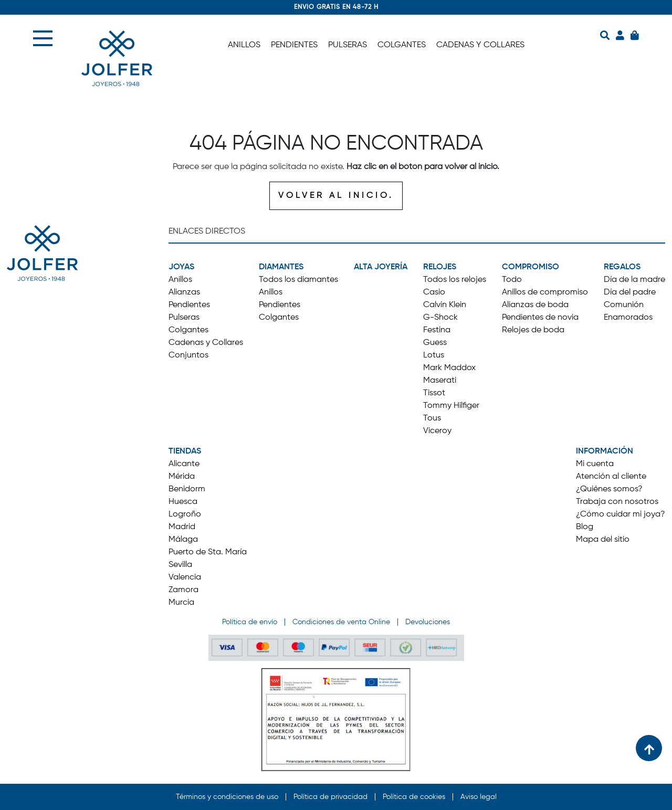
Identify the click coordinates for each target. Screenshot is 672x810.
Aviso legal (479, 797)
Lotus (434, 355)
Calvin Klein (445, 305)
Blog (585, 527)
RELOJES (440, 267)
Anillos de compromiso (545, 292)
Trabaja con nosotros (617, 502)
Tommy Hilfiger (451, 406)
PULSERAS (348, 45)
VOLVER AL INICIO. (336, 196)
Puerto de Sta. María (208, 552)
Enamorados (628, 318)
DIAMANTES (281, 267)
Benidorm (187, 489)
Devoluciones (428, 622)
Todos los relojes (455, 280)
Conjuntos (188, 355)
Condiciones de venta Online (341, 622)
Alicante (184, 464)
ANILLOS (244, 45)
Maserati (440, 381)
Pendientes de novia (540, 318)
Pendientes (189, 305)
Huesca (183, 502)
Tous (432, 418)
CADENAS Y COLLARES (480, 45)
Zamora (183, 590)
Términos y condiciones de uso (227, 797)
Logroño (185, 514)
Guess (435, 343)
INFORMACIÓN (605, 451)
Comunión (624, 305)
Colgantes (188, 330)
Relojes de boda (533, 330)
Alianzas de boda (535, 305)
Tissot (434, 393)
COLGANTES (402, 45)
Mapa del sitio (603, 540)
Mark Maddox (449, 368)
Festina (437, 330)
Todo (512, 280)
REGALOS (622, 267)
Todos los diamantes (298, 280)
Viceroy (437, 431)
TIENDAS (185, 451)
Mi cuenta (595, 464)
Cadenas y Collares (206, 343)
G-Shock (440, 318)
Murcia (181, 603)
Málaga (183, 540)
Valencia (185, 577)
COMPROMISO (531, 267)
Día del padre (630, 292)
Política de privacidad (330, 797)
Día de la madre (634, 280)
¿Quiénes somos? (609, 489)
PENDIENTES (294, 45)
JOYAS (181, 267)
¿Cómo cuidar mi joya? (621, 514)
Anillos (180, 280)
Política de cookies (414, 797)
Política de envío (250, 622)
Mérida (182, 477)
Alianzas (184, 292)
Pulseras (184, 318)
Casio (434, 292)
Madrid (182, 527)
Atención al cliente (611, 477)
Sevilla (180, 565)
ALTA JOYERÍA (381, 267)
